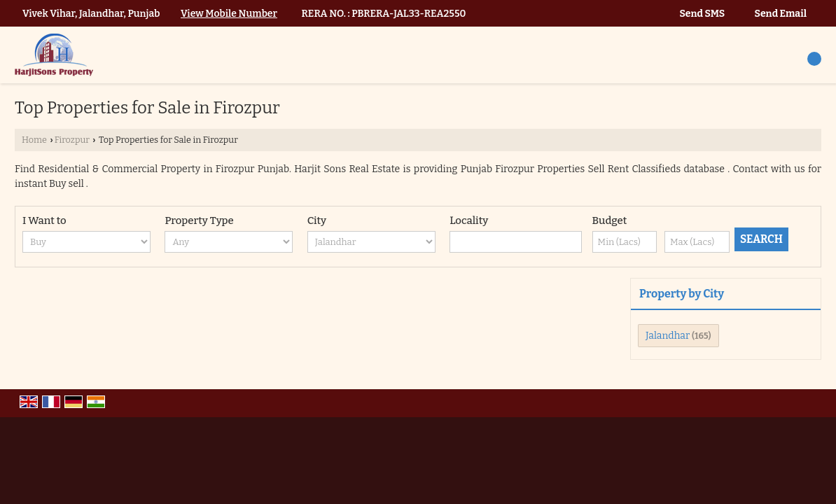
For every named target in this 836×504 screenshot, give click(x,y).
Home (34, 140)
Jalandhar (668, 336)
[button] (229, 14)
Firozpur (72, 140)
